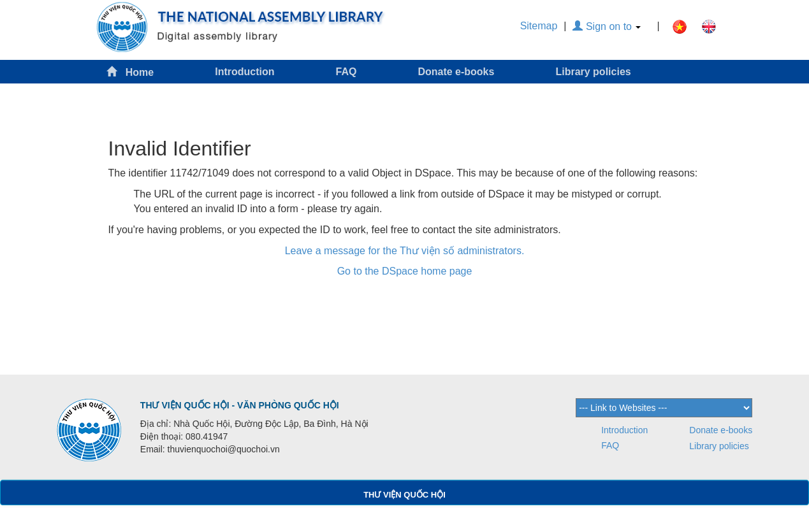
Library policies (593, 72)
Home (130, 72)
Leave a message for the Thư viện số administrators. (405, 251)
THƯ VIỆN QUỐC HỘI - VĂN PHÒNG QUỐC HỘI (240, 405)
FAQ (346, 72)
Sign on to (607, 26)
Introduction (244, 72)
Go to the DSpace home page (405, 271)
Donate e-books (456, 72)
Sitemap (539, 26)
